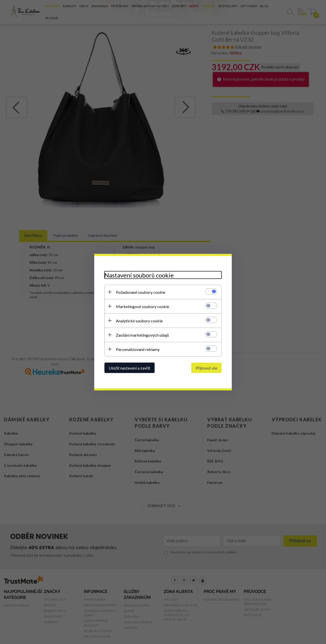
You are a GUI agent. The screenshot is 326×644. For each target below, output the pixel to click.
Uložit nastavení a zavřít (130, 368)
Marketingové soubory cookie (142, 306)
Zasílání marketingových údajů (142, 335)
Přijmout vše (206, 368)
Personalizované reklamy (138, 349)
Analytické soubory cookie (139, 320)
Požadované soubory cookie (141, 292)
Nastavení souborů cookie (139, 275)
